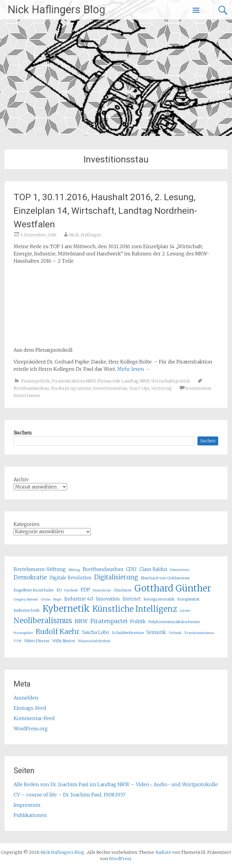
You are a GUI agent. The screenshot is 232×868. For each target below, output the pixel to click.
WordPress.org (31, 729)
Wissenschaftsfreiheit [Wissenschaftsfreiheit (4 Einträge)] (94, 641)
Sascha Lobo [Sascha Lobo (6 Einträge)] (96, 632)
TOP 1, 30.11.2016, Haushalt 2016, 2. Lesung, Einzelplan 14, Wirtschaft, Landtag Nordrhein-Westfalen (105, 211)
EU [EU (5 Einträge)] (59, 590)
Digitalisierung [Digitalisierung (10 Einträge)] (116, 577)
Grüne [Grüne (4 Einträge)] (46, 599)
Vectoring (162, 388)
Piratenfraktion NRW (74, 381)
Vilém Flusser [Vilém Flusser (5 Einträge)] (37, 641)
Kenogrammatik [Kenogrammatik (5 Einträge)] (159, 599)
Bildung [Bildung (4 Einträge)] (74, 570)
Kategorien (27, 524)
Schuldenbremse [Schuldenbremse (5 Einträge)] (128, 633)
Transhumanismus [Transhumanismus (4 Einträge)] (199, 633)
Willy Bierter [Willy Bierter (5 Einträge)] (64, 641)
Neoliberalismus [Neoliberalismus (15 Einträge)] (43, 621)
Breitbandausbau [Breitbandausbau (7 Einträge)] (103, 569)
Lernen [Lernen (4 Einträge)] (185, 611)
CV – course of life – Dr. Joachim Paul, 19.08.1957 (69, 795)
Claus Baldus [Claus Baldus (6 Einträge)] (153, 569)
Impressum (27, 805)
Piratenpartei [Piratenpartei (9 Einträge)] (109, 621)
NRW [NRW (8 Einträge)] (81, 621)
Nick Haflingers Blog (56, 10)
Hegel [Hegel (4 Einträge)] (57, 599)
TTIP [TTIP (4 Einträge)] (18, 641)
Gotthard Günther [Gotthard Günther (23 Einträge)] (173, 588)
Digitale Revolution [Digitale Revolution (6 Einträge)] (71, 578)
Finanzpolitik (35, 381)
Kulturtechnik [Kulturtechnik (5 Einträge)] (27, 610)
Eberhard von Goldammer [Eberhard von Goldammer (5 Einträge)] (165, 578)
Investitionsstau (110, 388)
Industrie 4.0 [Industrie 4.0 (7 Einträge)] (79, 599)
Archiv (21, 479)
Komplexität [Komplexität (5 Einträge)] (188, 599)
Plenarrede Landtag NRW (123, 381)
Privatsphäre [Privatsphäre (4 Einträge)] (23, 633)
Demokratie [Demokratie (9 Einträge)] (30, 577)
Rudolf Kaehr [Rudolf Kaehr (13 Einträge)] (58, 631)
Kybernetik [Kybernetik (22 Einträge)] (66, 609)
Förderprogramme (71, 388)
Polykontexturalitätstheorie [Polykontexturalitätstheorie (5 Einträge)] (174, 622)
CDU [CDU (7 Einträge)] (131, 569)
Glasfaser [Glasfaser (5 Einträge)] (123, 590)
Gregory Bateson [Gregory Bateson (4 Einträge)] (26, 599)
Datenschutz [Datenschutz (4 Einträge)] (180, 570)
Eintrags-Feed (30, 708)
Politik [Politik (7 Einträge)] (138, 621)
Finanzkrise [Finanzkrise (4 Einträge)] (102, 590)
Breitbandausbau (31, 388)
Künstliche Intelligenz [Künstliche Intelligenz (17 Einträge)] (135, 609)
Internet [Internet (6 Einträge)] (132, 599)
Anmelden (26, 698)
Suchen (23, 433)
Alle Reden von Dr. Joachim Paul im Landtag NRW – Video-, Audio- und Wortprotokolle (116, 784)
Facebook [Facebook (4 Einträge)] (71, 590)
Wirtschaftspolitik (171, 381)
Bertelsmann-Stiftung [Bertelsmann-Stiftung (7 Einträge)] (40, 569)
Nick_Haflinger (85, 235)
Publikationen (30, 815)
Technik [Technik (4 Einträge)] (175, 633)
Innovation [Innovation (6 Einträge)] (108, 599)
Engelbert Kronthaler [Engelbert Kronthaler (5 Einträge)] (34, 590)
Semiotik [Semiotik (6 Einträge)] (156, 632)
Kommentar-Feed (34, 718)
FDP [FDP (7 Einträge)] (85, 590)
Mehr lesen (134, 369)
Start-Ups (139, 388)
